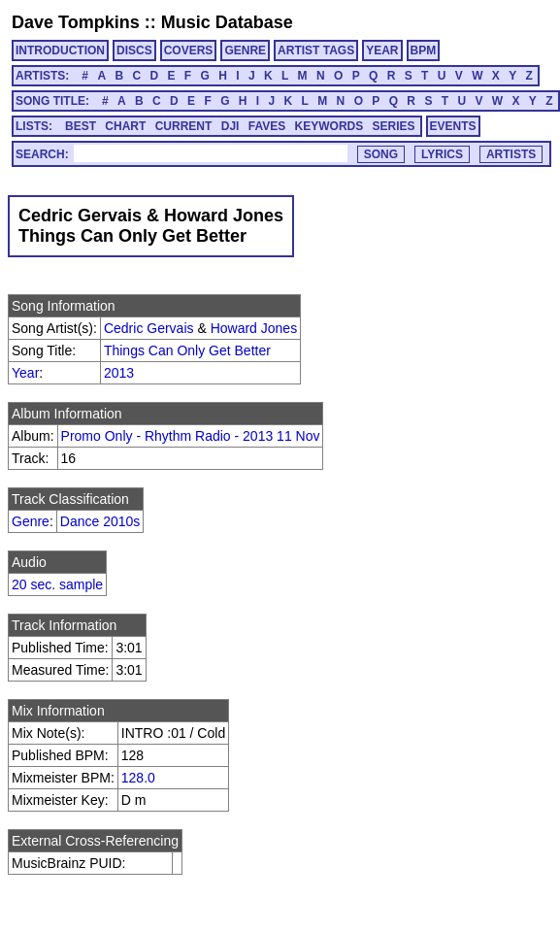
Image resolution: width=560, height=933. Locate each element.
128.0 (138, 778)
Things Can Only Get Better (187, 350)
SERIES (394, 126)
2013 (119, 373)
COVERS (189, 50)
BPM (424, 50)
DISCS (134, 50)
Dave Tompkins (76, 22)
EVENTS (453, 126)
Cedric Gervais (149, 328)
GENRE (245, 50)
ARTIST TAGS (316, 50)
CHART (125, 126)
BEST (81, 126)
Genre (31, 521)
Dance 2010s (100, 521)
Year (25, 373)
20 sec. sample (57, 584)
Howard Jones (254, 328)
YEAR (382, 50)
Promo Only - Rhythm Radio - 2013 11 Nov (191, 436)
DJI (231, 126)
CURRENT (184, 126)
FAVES (267, 126)
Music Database (227, 22)
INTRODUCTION (60, 50)
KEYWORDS (329, 126)
